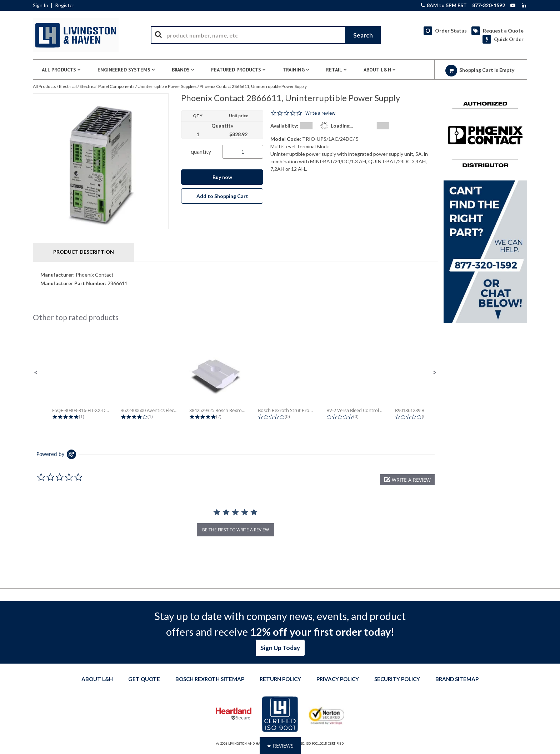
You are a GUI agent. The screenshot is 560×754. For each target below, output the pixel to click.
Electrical (68, 86)
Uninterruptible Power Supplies (167, 86)
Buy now (222, 177)
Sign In (41, 5)
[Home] (76, 35)
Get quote (144, 679)
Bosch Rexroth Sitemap (210, 679)
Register (65, 5)
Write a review (320, 113)
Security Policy (397, 679)
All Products (44, 86)
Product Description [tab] (84, 252)
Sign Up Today (280, 648)
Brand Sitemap (457, 679)
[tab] (236, 279)
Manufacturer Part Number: (73, 283)
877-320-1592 (489, 5)
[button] (36, 373)
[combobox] (266, 35)
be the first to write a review (236, 530)
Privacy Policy (338, 679)
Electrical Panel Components (107, 86)
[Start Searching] (363, 35)
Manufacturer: (57, 275)
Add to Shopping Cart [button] (222, 196)
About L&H (97, 679)
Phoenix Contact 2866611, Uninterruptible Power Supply (253, 86)
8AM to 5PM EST (444, 5)
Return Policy (280, 679)
